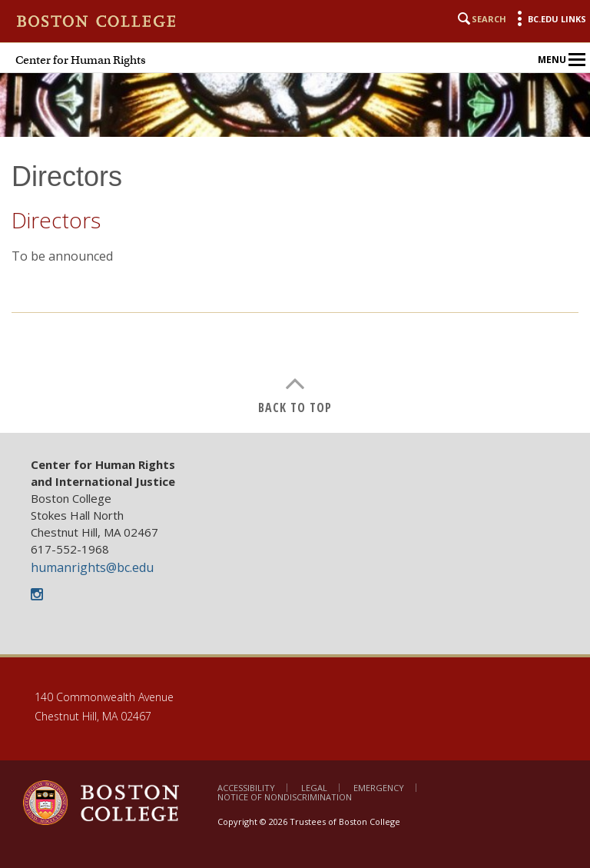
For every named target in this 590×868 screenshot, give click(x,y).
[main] (295, 296)
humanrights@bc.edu (92, 567)
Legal (314, 788)
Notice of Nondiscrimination (285, 797)
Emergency (379, 788)
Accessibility (246, 788)
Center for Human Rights (81, 60)
